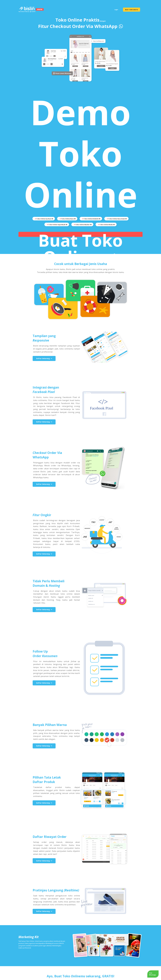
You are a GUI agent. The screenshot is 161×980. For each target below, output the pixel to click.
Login (116, 10)
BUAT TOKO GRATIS (132, 10)
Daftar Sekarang (44, 358)
